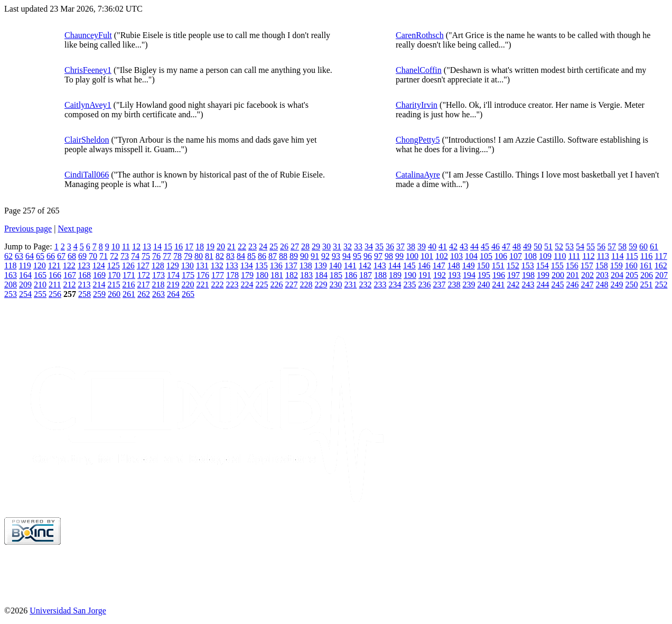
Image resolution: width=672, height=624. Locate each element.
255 (40, 294)
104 (471, 256)
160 (631, 266)
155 (557, 266)
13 (147, 246)
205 (632, 275)
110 (560, 256)
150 (483, 266)
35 (379, 246)
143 (380, 266)
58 (622, 246)
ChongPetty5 (418, 140)
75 (146, 256)
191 (425, 275)
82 (220, 256)
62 (8, 256)
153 (528, 266)
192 (440, 275)
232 (365, 285)
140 (335, 266)
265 (188, 294)
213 (84, 285)
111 (574, 256)
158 (602, 266)
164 (25, 275)
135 (262, 266)
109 (545, 256)
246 (572, 285)
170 (114, 275)
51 (548, 246)
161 (646, 266)
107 (516, 256)
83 (230, 256)
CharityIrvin (417, 105)
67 (61, 256)
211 (55, 285)
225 (262, 285)
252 (661, 285)
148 (454, 266)
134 (247, 266)
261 (129, 294)
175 (188, 275)
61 (654, 246)
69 (82, 256)
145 (409, 266)
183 (306, 275)
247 (587, 285)
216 (128, 285)
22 (242, 246)
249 (617, 285)
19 (210, 246)
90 (304, 256)
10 (116, 246)
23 (253, 246)
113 (603, 256)
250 (631, 285)
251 (646, 285)
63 (19, 256)
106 (501, 256)
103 (456, 256)
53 (570, 246)
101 (427, 256)
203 (602, 275)
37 (400, 246)
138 (306, 266)
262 (144, 294)
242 (513, 285)
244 (543, 285)
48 (517, 246)
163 (11, 275)
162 (661, 266)
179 (247, 275)
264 (173, 294)
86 (262, 256)
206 (647, 275)
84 (241, 256)
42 (453, 246)
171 (129, 275)
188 (380, 275)
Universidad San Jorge (68, 611)
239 (469, 285)
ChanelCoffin (419, 70)
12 (136, 246)
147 (439, 266)
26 (284, 246)
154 (543, 266)
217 (143, 285)
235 (409, 285)
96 (368, 256)
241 (498, 285)
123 (84, 266)
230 (335, 285)
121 (54, 266)
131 (202, 266)
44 (474, 246)
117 (661, 256)
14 (157, 246)
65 (40, 256)
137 (291, 266)
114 (617, 256)
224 (247, 285)
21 (231, 246)
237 (439, 285)
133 (232, 266)
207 (661, 275)
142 (365, 266)
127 (143, 266)
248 (602, 285)
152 (513, 266)
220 (188, 285)
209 (25, 285)
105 (486, 256)
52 (559, 246)
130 (188, 266)
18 (200, 246)
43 (464, 246)
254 (25, 294)
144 (395, 266)
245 (557, 285)
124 (99, 266)
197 (514, 275)
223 (232, 285)
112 (588, 256)
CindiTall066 (87, 175)
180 (262, 275)
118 (10, 266)
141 (350, 266)
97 (378, 256)
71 (104, 256)
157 (587, 266)
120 (40, 266)
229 (321, 285)
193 (454, 275)
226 (276, 285)
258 (85, 294)
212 (69, 285)
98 (389, 256)
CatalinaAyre (418, 175)
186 (351, 275)
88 (283, 256)
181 (277, 275)
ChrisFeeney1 (88, 70)
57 (612, 246)
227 (291, 285)
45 (485, 246)
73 (125, 256)
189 (395, 275)
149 (469, 266)
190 (410, 275)
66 (51, 256)
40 (432, 246)
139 (321, 266)
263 (158, 294)
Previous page (28, 229)
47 (506, 246)
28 (305, 246)
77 (167, 256)
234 (395, 285)
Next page (75, 229)
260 (114, 294)
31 (337, 246)
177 (218, 275)
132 (217, 266)
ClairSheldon (87, 140)
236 (424, 285)
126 (128, 266)
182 (292, 275)
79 (188, 256)
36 (390, 246)
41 (443, 246)
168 (85, 275)
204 (617, 275)
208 (11, 285)
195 (484, 275)
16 (179, 246)
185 (336, 275)
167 (70, 275)
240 (483, 285)
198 (528, 275)
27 (295, 246)
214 (99, 285)
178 (232, 275)
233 (380, 285)
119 (25, 266)
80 (199, 256)
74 (135, 256)
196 (499, 275)
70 (93, 256)
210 (40, 285)
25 (274, 246)
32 (348, 246)
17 (189, 246)
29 (316, 246)
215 (114, 285)
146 (424, 266)
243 (528, 285)
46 (496, 246)
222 (217, 285)
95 (357, 256)
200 (558, 275)
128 (158, 266)
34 (369, 246)
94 (347, 256)
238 (454, 285)
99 (399, 256)
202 (587, 275)
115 (632, 256)
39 (422, 246)
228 (306, 285)
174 (173, 275)
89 (294, 256)
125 (114, 266)
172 (144, 275)
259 (99, 294)
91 (315, 256)
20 (221, 246)
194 (469, 275)
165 (40, 275)
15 (168, 246)
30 (326, 246)
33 (358, 246)
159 (617, 266)
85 (251, 256)
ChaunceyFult (88, 35)
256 (55, 294)
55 (591, 246)
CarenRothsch (420, 35)
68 (72, 256)
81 (209, 256)
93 (336, 256)
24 (263, 246)
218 (158, 285)
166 (55, 275)
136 (276, 266)
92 (325, 256)
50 (538, 246)
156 (572, 266)
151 (498, 266)
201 (573, 275)
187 (366, 275)
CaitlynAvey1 (88, 105)
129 (173, 266)
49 (527, 246)
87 (273, 256)
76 (156, 256)
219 (173, 285)
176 (203, 275)
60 (643, 246)
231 (350, 285)
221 (202, 285)
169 (99, 275)
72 (114, 256)
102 (442, 256)
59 (633, 246)
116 (646, 256)
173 (158, 275)
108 (530, 256)
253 (11, 294)
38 (411, 246)
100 (412, 256)
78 (178, 256)
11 (126, 246)
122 (69, 266)
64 (30, 256)
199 (543, 275)
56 (601, 246)
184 (321, 275)
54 (580, 246)
